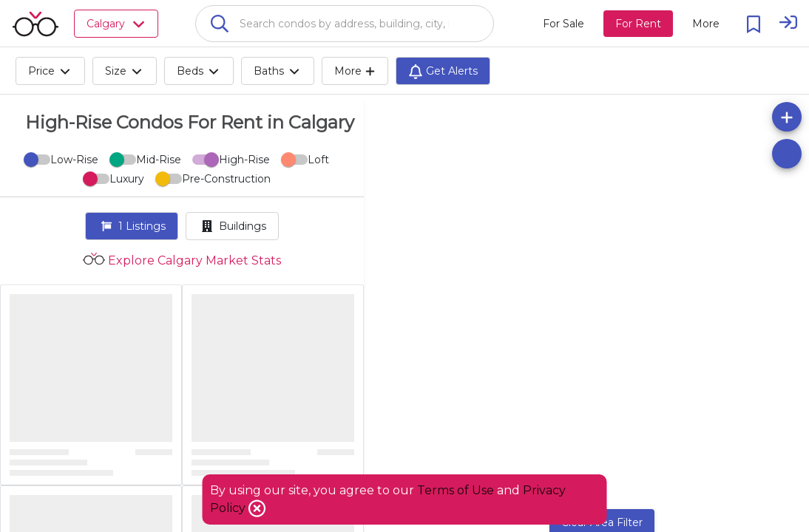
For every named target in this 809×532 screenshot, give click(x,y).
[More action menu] (706, 24)
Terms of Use (456, 490)
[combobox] (345, 24)
